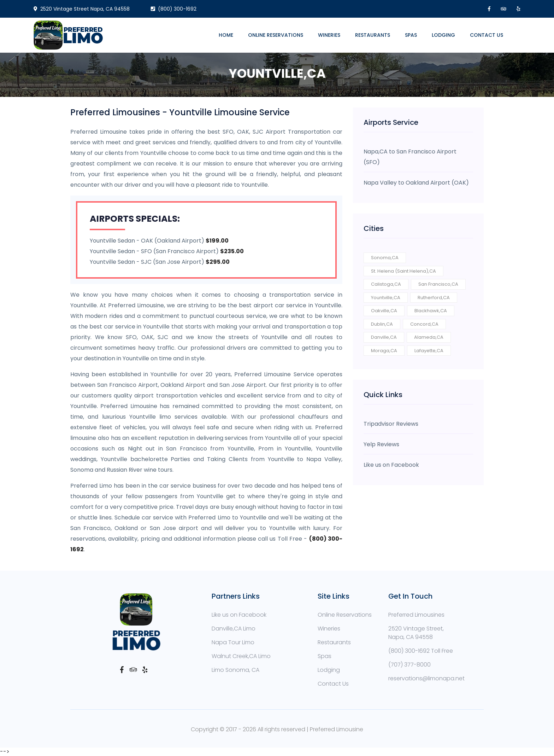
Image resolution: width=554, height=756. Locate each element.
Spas (411, 35)
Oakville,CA (384, 311)
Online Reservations (276, 35)
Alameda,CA (429, 337)
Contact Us (487, 35)
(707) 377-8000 (409, 665)
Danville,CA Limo (234, 629)
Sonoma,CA (385, 258)
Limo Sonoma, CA (235, 670)
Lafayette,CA (429, 351)
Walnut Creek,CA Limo (241, 656)
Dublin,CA (382, 324)
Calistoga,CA (386, 284)
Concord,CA (424, 324)
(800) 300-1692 (174, 9)
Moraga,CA (384, 351)
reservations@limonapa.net (426, 678)
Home (226, 35)
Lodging (443, 35)
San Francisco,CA (438, 284)
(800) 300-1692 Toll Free (421, 651)
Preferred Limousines (416, 615)
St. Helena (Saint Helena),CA (403, 271)
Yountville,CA (386, 298)
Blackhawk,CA (431, 311)
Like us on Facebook (239, 615)
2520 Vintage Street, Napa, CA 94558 (416, 633)
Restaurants (373, 35)
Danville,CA (384, 337)
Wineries (329, 35)
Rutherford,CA (434, 298)
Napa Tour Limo (233, 642)
